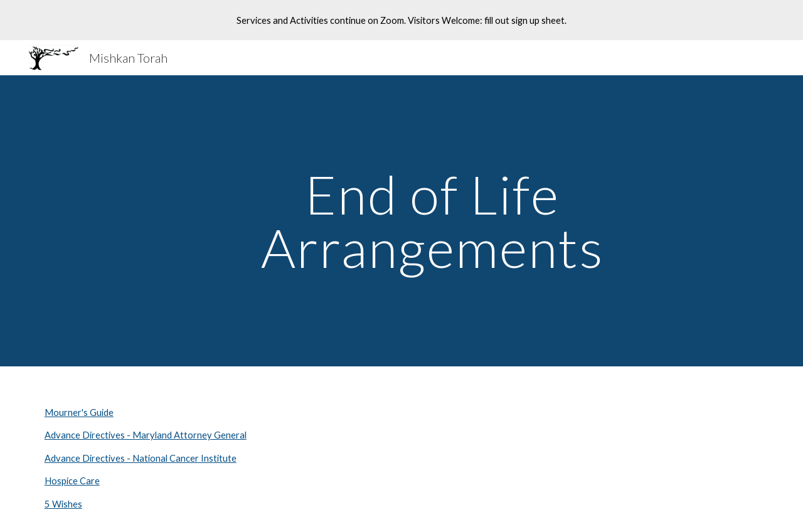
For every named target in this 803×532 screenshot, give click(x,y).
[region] (401, 20)
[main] (432, 221)
